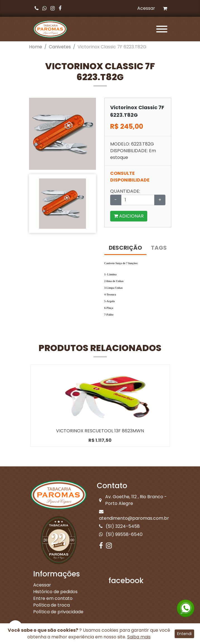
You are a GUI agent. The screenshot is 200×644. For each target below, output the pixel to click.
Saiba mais (139, 637)
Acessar (146, 8)
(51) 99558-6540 (121, 534)
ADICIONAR (129, 216)
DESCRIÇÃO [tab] (125, 248)
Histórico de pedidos (55, 592)
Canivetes (60, 47)
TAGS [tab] (159, 248)
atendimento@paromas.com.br (134, 515)
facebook (126, 581)
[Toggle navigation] (161, 29)
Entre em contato (53, 598)
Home (36, 47)
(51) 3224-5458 (119, 526)
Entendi (184, 634)
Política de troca (51, 605)
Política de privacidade (58, 612)
